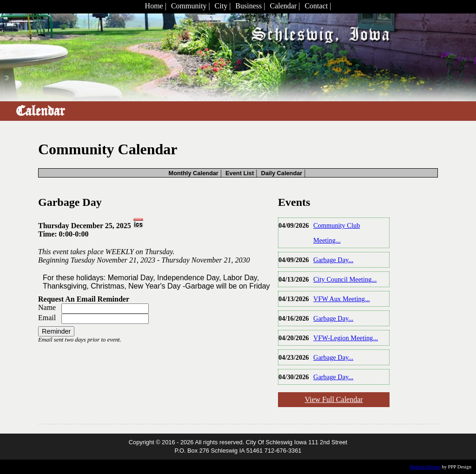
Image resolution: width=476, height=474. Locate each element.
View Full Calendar (334, 399)
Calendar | (285, 6)
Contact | (318, 6)
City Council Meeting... (345, 279)
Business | (250, 6)
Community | (191, 6)
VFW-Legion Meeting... (346, 338)
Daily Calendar (281, 173)
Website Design (425, 467)
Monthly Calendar (193, 173)
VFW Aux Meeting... (342, 299)
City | (223, 6)
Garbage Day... (333, 260)
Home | (156, 6)
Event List (240, 173)
